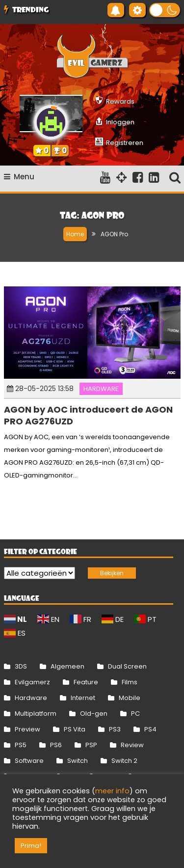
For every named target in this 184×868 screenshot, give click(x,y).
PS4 (150, 729)
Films (130, 682)
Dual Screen (127, 666)
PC (135, 714)
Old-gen (94, 714)
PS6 (56, 745)
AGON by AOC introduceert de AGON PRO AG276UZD (88, 415)
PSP (91, 745)
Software (29, 761)
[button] (165, 10)
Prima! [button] (31, 846)
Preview (27, 729)
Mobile (130, 698)
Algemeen (67, 666)
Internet (83, 698)
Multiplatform (36, 714)
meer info (112, 791)
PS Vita (75, 729)
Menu (19, 177)
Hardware (101, 389)
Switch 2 (124, 761)
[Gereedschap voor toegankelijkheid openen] (137, 10)
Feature (86, 682)
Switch (78, 761)
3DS (21, 666)
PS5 (21, 745)
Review (132, 745)
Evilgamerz (32, 682)
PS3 (115, 729)
